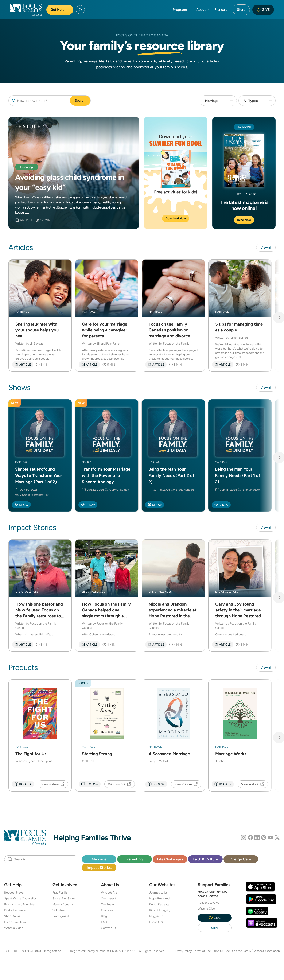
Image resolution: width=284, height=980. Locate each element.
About (203, 10)
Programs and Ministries (20, 906)
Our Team (107, 906)
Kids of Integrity (160, 912)
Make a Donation (63, 906)
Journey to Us (158, 894)
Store (241, 10)
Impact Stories (99, 869)
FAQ (104, 924)
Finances (107, 912)
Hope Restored (159, 900)
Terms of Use (202, 953)
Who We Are (109, 894)
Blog (104, 918)
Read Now (244, 220)
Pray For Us (60, 894)
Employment (61, 918)
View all (265, 248)
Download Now (176, 218)
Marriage (99, 861)
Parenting (135, 861)
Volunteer (59, 912)
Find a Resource (15, 912)
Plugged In (156, 918)
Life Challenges (170, 861)
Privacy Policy (183, 953)
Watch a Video (14, 930)
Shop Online (12, 918)
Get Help (60, 10)
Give (263, 10)
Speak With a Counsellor (20, 900)
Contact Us (108, 930)
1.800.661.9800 (30, 953)
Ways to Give (206, 910)
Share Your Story (64, 900)
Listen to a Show (15, 924)
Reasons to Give (209, 904)
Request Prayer (14, 894)
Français (221, 10)
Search (80, 100)
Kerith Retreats (159, 906)
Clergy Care (241, 861)
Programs (182, 10)
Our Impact (108, 900)
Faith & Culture (205, 861)
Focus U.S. (156, 924)
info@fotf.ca (53, 953)
